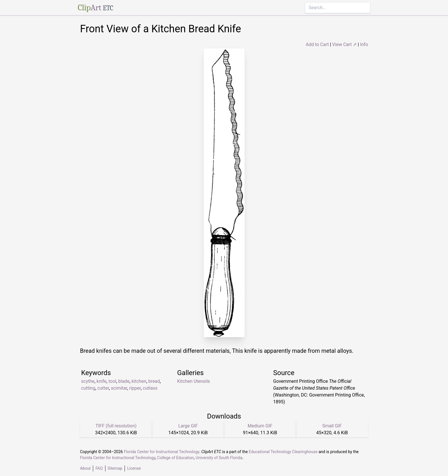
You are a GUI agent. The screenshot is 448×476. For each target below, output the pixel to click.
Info (364, 44)
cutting (88, 388)
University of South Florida (219, 458)
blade (124, 381)
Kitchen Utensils (194, 381)
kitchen (139, 381)
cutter (103, 388)
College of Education (176, 458)
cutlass (150, 388)
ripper (135, 388)
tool (112, 381)
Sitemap (115, 468)
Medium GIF (260, 426)
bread (154, 381)
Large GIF (188, 426)
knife (102, 381)
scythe (88, 381)
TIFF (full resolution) (116, 426)
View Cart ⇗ (345, 44)
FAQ (99, 468)
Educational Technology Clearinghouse (283, 452)
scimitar (119, 388)
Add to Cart (317, 44)
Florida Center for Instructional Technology (161, 452)
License (134, 468)
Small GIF (332, 426)
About (85, 468)
